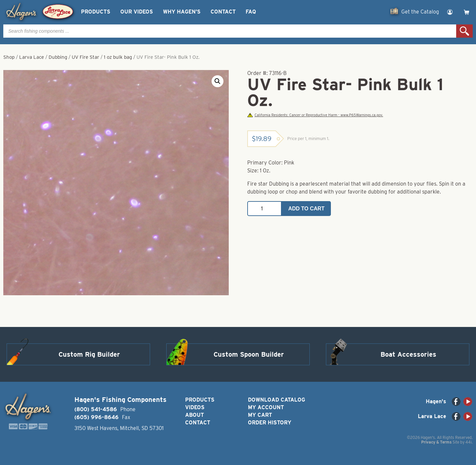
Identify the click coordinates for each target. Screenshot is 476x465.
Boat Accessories (408, 354)
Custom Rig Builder (89, 354)
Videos (195, 407)
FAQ (251, 12)
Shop (9, 57)
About (195, 415)
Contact (223, 12)
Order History (270, 423)
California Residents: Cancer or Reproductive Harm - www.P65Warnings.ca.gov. (315, 115)
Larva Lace (32, 57)
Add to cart (306, 209)
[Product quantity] (264, 209)
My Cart (260, 415)
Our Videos (137, 12)
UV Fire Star (85, 57)
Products (96, 12)
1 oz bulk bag (118, 57)
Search (464, 31)
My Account (266, 407)
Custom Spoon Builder (249, 354)
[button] (218, 81)
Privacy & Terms (436, 442)
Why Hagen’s (182, 12)
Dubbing (58, 57)
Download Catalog (277, 400)
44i (469, 442)
